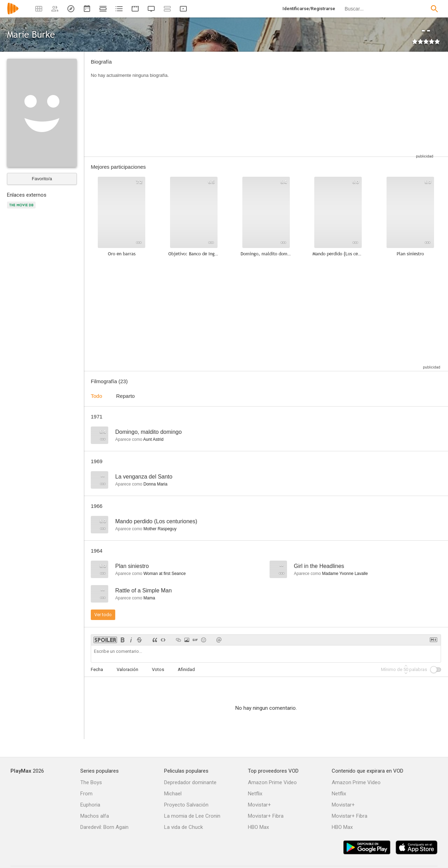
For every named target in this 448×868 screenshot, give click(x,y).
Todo (97, 396)
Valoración (127, 669)
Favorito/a (42, 179)
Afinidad (186, 669)
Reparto (126, 396)
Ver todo (103, 615)
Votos (158, 669)
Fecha (97, 669)
